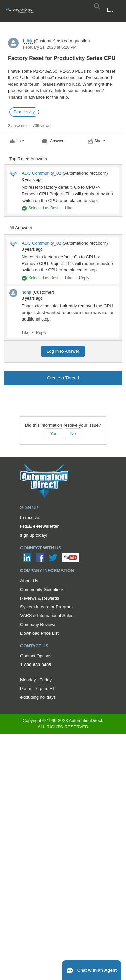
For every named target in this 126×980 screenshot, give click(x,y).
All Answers (21, 228)
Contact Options (36, 656)
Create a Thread (63, 378)
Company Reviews (38, 624)
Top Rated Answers (28, 159)
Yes (54, 434)
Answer (53, 141)
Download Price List (39, 633)
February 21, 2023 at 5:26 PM (50, 47)
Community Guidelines (42, 589)
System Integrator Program (46, 607)
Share (96, 141)
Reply (84, 278)
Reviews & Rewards (40, 598)
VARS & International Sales (47, 616)
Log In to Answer (63, 351)
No (73, 434)
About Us (29, 581)
